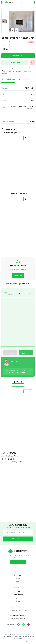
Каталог (18, 572)
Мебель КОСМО (9, 453)
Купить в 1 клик (15, 62)
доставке (27, 71)
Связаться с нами (18, 562)
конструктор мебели (25, 68)
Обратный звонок (18, 539)
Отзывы (18, 601)
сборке (4, 73)
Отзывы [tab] (24, 79)
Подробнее (18, 276)
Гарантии (18, 598)
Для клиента (18, 591)
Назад (10, 353)
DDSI (26, 642)
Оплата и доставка (18, 595)
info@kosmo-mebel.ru (18, 615)
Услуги (18, 578)
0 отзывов (15, 42)
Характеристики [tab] (8, 79)
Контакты (18, 582)
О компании (18, 575)
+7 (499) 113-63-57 (8, 459)
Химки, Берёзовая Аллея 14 (11, 456)
